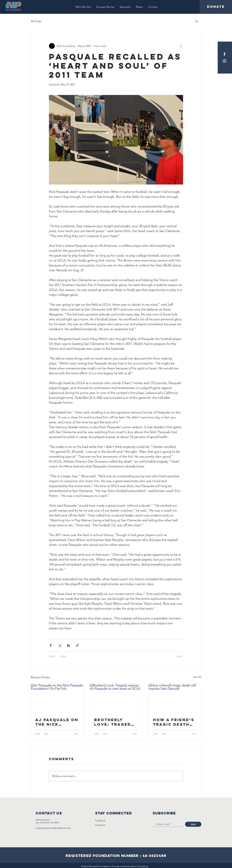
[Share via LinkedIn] (68, 645)
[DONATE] (216, 7)
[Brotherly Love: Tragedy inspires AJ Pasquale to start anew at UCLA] (116, 698)
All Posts (36, 21)
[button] (197, 21)
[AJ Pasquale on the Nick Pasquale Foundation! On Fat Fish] (57, 698)
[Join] (193, 824)
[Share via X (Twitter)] (60, 645)
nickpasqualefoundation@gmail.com (53, 828)
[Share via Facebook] (51, 645)
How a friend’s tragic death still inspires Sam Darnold (174, 722)
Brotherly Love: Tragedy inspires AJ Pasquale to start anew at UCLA (114, 722)
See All (197, 677)
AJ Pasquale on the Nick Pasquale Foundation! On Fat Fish (57, 722)
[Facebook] (224, 54)
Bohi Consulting (140, 866)
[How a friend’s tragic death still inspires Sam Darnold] (175, 698)
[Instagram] (224, 61)
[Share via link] (77, 645)
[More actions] (181, 46)
